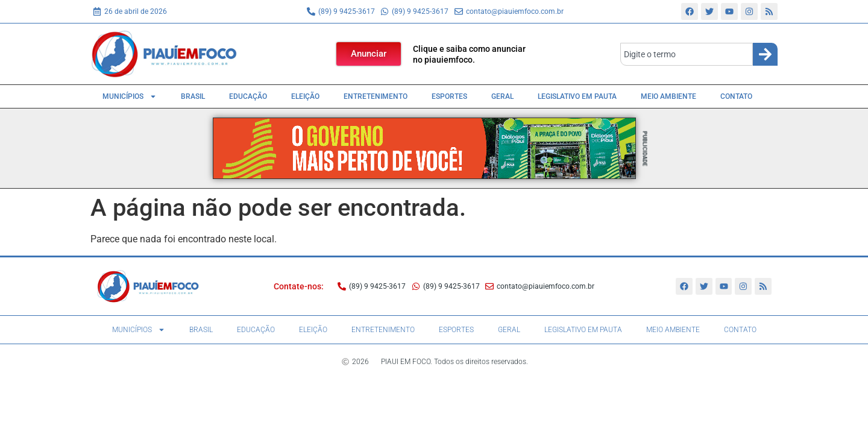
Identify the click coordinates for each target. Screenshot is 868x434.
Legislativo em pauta (577, 96)
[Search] (765, 54)
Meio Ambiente (668, 96)
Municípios (130, 96)
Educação (248, 96)
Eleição (305, 96)
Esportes (449, 96)
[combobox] (687, 54)
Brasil (193, 96)
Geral (502, 96)
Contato (736, 96)
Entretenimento (376, 96)
